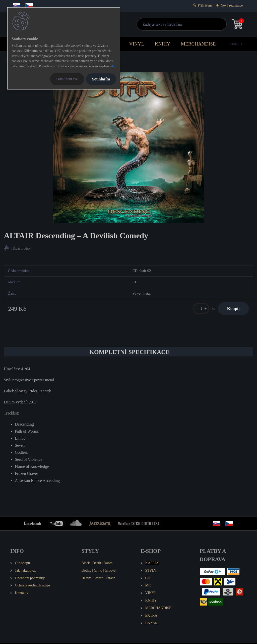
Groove (110, 571)
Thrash (110, 579)
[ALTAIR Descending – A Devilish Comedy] (128, 148)
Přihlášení (205, 5)
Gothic (86, 571)
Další (234, 44)
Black (86, 564)
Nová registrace (232, 5)
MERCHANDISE (198, 44)
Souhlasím (101, 79)
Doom (108, 564)
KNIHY (163, 44)
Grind (98, 571)
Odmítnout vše (67, 79)
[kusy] (199, 309)
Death (97, 564)
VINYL (137, 44)
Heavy (86, 579)
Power (98, 579)
